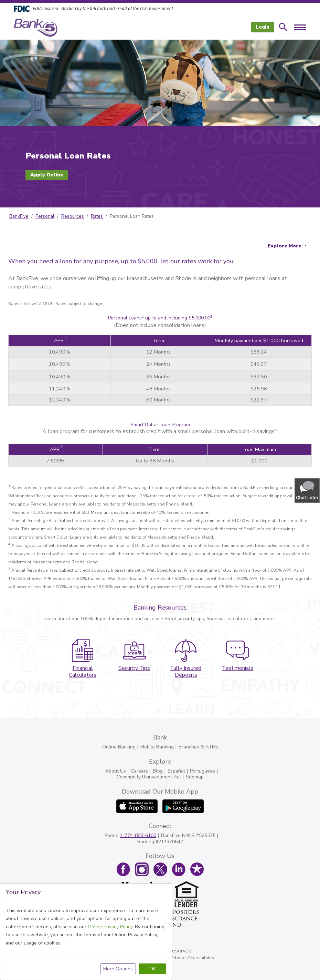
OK (153, 969)
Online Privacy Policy (110, 927)
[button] (308, 490)
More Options (118, 969)
